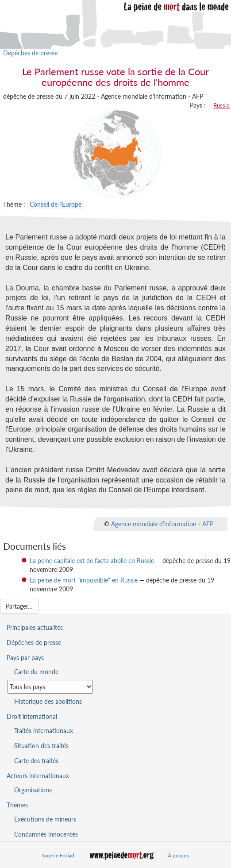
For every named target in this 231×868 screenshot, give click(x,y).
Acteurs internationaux (38, 776)
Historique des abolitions (48, 701)
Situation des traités (41, 746)
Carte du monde (36, 672)
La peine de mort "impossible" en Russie (84, 580)
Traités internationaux (44, 731)
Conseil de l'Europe (56, 204)
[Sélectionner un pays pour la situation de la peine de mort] (50, 687)
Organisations (33, 790)
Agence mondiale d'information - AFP (162, 524)
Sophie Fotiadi (59, 855)
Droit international (32, 716)
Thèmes (17, 805)
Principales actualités (35, 627)
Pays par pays (25, 658)
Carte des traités (36, 761)
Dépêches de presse (30, 53)
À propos (178, 855)
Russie (221, 105)
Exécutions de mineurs (45, 819)
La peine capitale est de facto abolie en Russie (92, 561)
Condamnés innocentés (46, 834)
